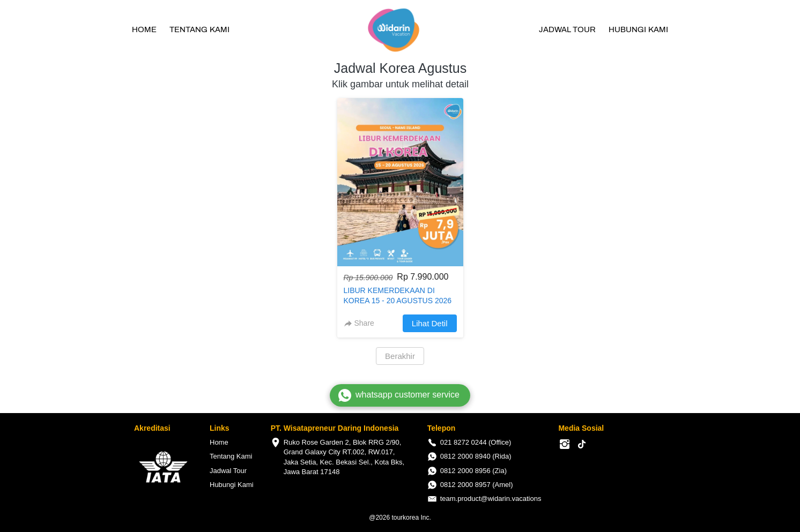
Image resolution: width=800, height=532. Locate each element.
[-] (565, 445)
